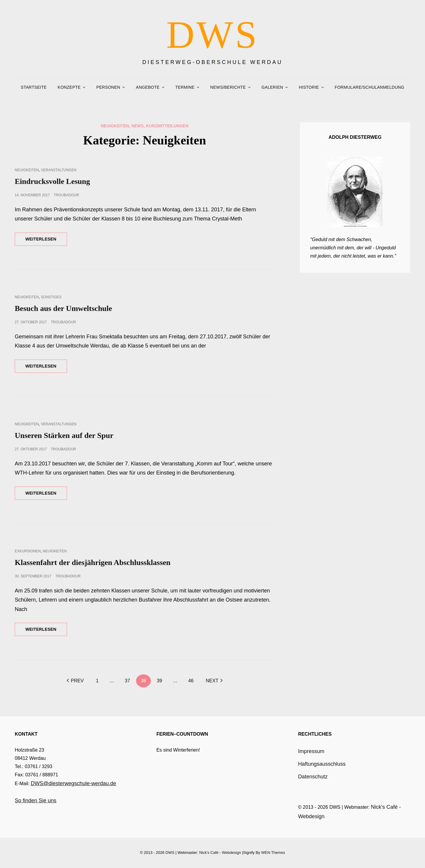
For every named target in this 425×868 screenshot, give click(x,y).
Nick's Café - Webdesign (220, 853)
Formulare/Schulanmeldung (370, 87)
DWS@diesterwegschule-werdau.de (73, 783)
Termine (185, 87)
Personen (108, 87)
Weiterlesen (46, 241)
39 (159, 681)
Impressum (311, 751)
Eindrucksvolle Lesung (52, 181)
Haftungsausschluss (322, 764)
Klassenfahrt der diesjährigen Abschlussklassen (93, 563)
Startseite (34, 87)
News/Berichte (228, 87)
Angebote (148, 87)
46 (191, 681)
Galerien (272, 87)
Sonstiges (51, 297)
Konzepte (69, 87)
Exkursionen (28, 551)
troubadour (66, 195)
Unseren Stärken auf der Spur (64, 435)
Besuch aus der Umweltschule (63, 308)
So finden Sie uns (36, 801)
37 (127, 681)
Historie (309, 87)
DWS (213, 35)
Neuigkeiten (27, 170)
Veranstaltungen (59, 170)
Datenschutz (313, 777)
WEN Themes (273, 853)
